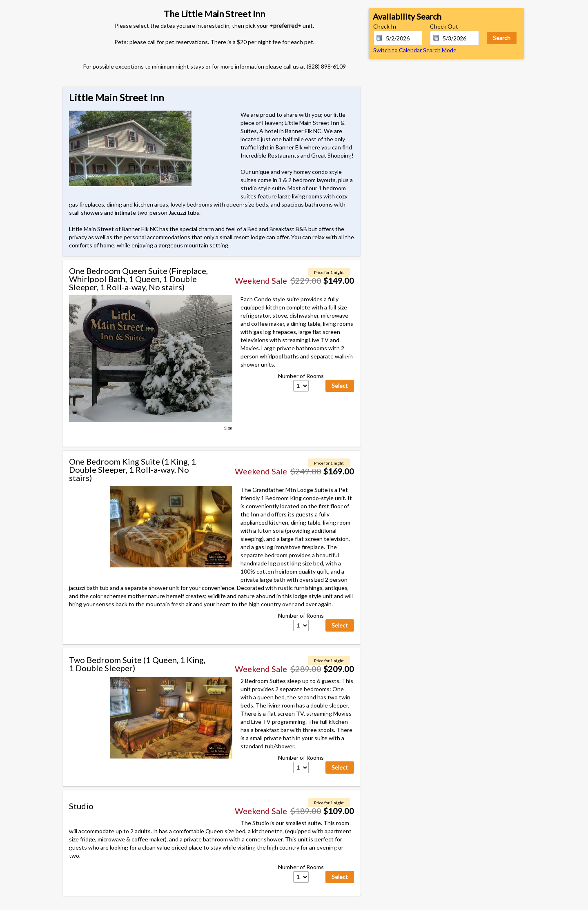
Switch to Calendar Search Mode (415, 50)
